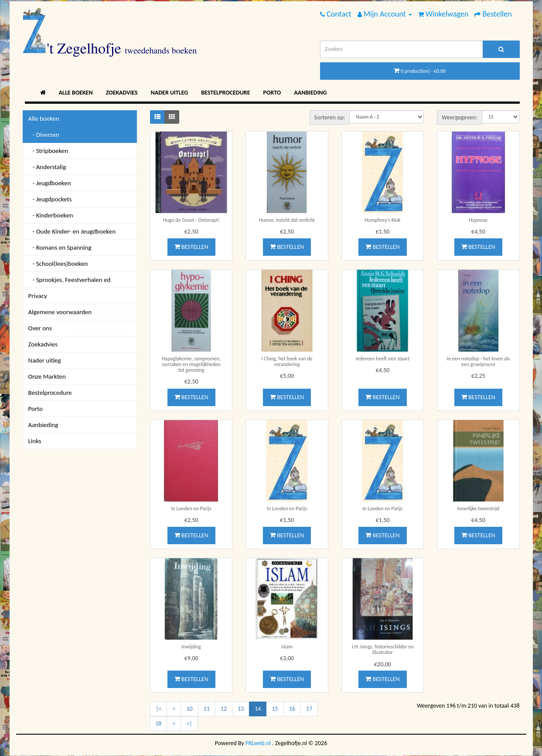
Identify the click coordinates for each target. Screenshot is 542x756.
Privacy (38, 296)
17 (309, 709)
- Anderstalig (47, 167)
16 (292, 709)
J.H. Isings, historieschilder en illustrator (383, 649)
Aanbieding (310, 93)
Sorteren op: (330, 117)
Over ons (40, 328)
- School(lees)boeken (58, 264)
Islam (287, 647)
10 (189, 709)
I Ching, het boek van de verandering (287, 361)
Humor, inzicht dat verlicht (287, 220)
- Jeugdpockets (50, 199)
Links (35, 441)
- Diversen (44, 135)
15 (275, 709)
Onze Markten (47, 376)
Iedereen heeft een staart (383, 359)
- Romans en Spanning (60, 247)
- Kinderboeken (51, 215)
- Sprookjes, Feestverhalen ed (70, 280)
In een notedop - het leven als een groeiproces (478, 361)
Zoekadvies (122, 93)
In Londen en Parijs (191, 509)
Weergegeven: (460, 117)
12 (224, 709)
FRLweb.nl (258, 743)
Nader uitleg (170, 93)
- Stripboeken (48, 151)
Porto (272, 93)
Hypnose (479, 220)
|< (159, 709)
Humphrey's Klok (382, 220)
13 (241, 709)
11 (207, 709)
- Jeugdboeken (50, 183)
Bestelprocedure (225, 93)
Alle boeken (76, 93)
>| (189, 724)
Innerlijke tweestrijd (478, 509)
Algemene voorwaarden (60, 312)
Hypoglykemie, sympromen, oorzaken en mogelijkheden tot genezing (191, 364)
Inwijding (191, 647)
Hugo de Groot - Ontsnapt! (191, 220)
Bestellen (191, 247)
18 (158, 724)
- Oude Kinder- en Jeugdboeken (72, 231)
